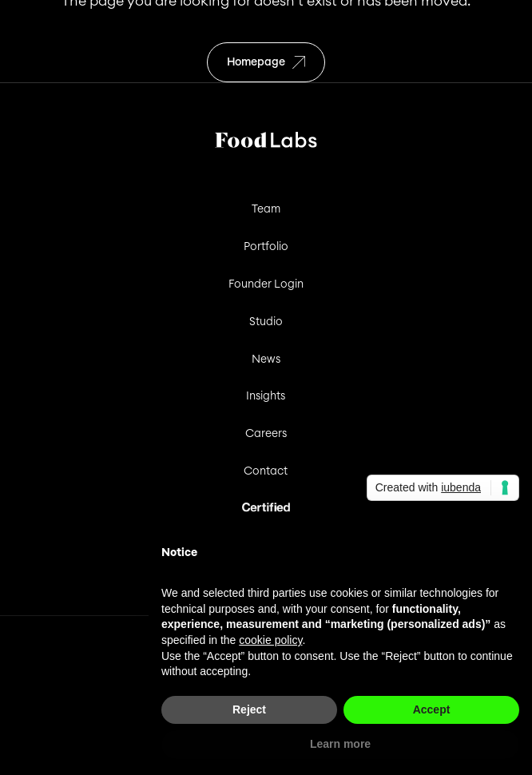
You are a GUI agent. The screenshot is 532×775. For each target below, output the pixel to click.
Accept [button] (432, 709)
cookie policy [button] (270, 640)
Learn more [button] (340, 744)
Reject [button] (249, 709)
